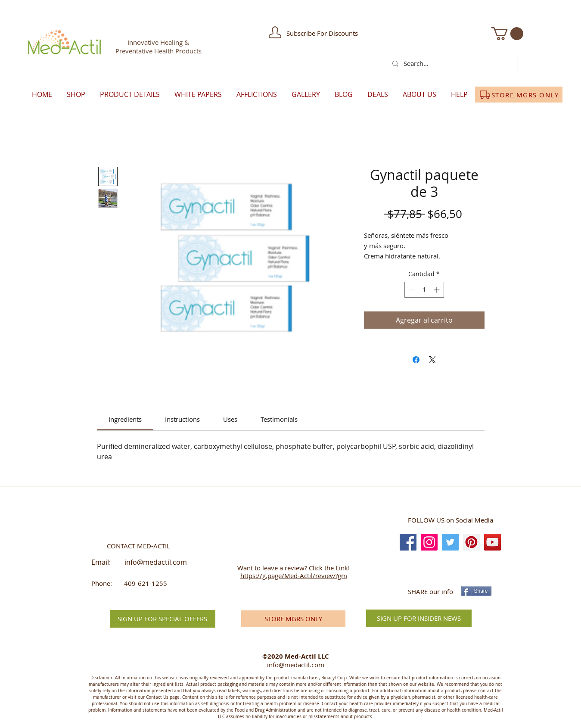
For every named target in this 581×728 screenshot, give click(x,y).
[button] (275, 32)
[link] (125, 419)
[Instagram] (429, 542)
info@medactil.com (156, 562)
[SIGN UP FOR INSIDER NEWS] (419, 618)
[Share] (476, 591)
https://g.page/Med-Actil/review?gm (294, 576)
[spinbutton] (424, 290)
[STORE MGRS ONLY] (519, 95)
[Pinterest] (471, 542)
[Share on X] (432, 360)
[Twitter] (450, 542)
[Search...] (452, 64)
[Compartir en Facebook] (416, 360)
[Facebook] (408, 542)
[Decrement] (411, 290)
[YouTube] (492, 542)
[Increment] (437, 290)
